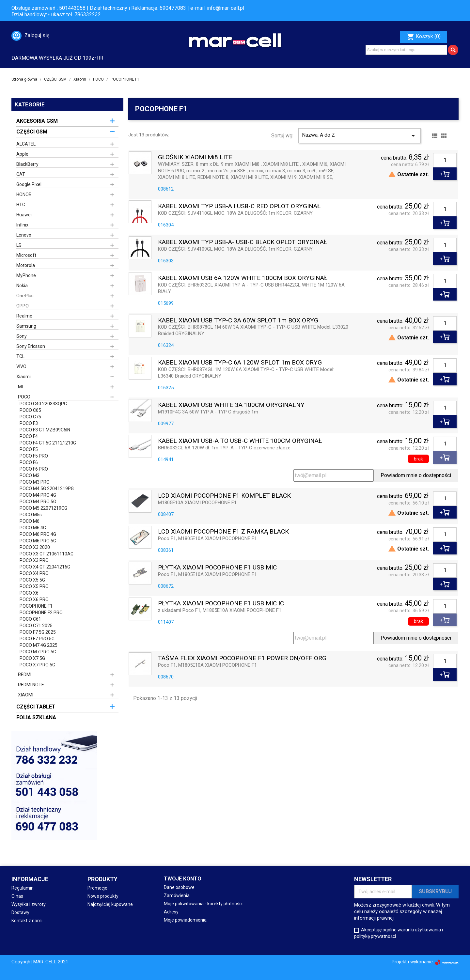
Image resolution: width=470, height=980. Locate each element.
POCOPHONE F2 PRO (41, 613)
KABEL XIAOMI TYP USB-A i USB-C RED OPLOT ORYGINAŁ (239, 206)
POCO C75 (30, 417)
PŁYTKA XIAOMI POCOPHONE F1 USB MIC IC (221, 604)
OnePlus (25, 296)
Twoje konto (183, 879)
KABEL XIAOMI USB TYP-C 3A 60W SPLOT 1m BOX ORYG (238, 321)
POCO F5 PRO (34, 456)
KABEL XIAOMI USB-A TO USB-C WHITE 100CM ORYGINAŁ (240, 441)
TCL (20, 356)
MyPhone (26, 275)
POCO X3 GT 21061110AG (47, 554)
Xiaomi (23, 377)
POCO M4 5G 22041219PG (47, 489)
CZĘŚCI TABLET (36, 707)
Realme (24, 316)
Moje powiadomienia (185, 920)
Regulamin (23, 888)
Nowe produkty (103, 896)
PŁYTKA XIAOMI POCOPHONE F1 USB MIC (217, 568)
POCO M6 (30, 521)
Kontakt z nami (27, 921)
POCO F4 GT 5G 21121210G (48, 443)
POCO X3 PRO (34, 560)
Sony (22, 336)
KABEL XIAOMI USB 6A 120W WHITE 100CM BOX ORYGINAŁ (243, 278)
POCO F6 (29, 462)
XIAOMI (26, 695)
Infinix (22, 225)
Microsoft (26, 255)
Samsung (26, 326)
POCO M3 (30, 475)
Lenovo (24, 235)
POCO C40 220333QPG (43, 404)
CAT (21, 174)
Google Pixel (29, 184)
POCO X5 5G (32, 580)
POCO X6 (29, 593)
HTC (21, 205)
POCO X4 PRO (34, 573)
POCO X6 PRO (34, 599)
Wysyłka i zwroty (29, 904)
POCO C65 (30, 410)
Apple (22, 154)
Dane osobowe (179, 887)
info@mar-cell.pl (226, 8)
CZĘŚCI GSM (32, 132)
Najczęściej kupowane (110, 904)
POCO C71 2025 (36, 626)
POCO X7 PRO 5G (37, 665)
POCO (24, 397)
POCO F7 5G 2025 (38, 632)
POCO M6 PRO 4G (38, 534)
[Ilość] (445, 160)
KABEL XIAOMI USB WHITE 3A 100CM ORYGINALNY (231, 405)
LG (19, 245)
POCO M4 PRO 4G (38, 495)
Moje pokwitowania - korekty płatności (203, 904)
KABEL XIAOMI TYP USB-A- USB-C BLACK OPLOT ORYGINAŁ (243, 242)
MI (20, 387)
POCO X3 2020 (35, 547)
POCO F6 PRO (34, 469)
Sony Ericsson (31, 346)
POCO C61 (30, 619)
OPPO (23, 306)
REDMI (25, 675)
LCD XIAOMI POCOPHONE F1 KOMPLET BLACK (224, 496)
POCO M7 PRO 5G (38, 652)
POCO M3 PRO (35, 482)
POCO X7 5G (32, 658)
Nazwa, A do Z (360, 136)
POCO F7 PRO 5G (37, 639)
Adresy (171, 912)
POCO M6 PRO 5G (38, 541)
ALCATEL (26, 144)
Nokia (22, 286)
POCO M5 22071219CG (43, 508)
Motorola (26, 265)
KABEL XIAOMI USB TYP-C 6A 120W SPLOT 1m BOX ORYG (240, 363)
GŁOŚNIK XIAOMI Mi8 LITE (195, 157)
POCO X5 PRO (34, 586)
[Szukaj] (406, 50)
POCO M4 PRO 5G (38, 502)
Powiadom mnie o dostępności (416, 475)
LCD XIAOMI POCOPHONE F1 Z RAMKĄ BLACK (223, 532)
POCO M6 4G (33, 528)
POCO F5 (29, 449)
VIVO (21, 366)
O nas (17, 896)
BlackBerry (27, 164)
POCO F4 (29, 436)
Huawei (24, 215)
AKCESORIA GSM (37, 121)
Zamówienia (177, 895)
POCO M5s (31, 515)
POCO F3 (29, 423)
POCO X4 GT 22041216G (45, 567)
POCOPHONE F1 (36, 606)
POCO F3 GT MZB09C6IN (45, 430)
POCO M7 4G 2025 (39, 645)
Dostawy (20, 912)
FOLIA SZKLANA (36, 717)
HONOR (24, 194)
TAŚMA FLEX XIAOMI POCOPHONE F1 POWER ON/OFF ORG (242, 658)
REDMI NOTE (31, 685)
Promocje (97, 888)
